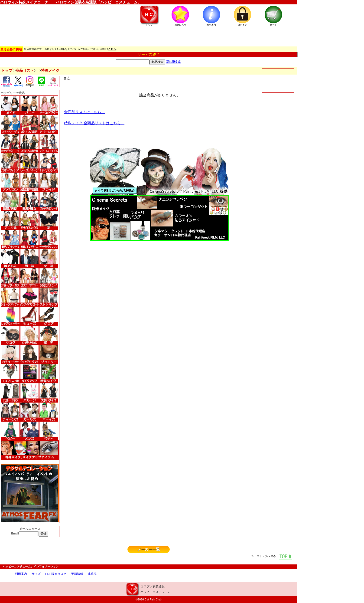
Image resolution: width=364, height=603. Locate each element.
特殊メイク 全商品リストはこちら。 (94, 123)
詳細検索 (174, 62)
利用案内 (21, 574)
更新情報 (77, 574)
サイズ (36, 574)
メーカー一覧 (149, 549)
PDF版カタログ (56, 574)
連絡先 (92, 574)
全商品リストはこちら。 (84, 112)
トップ (7, 70)
